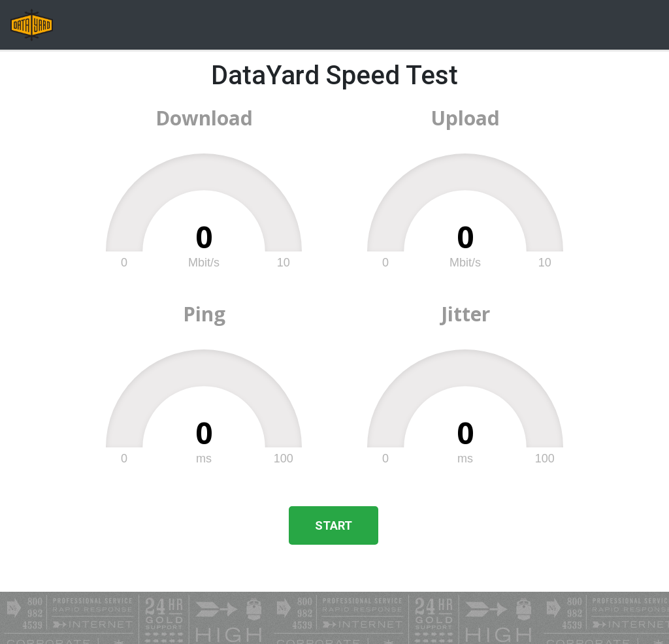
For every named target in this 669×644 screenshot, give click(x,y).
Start (334, 525)
